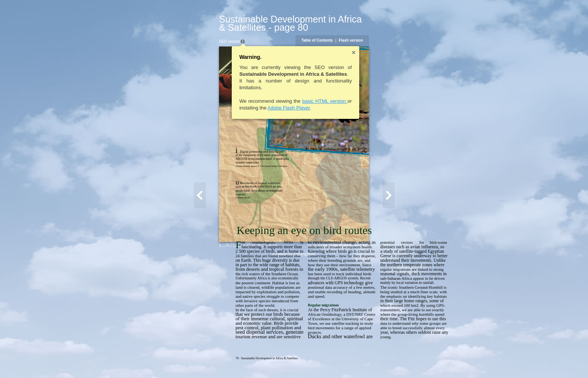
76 (211, 361)
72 (190, 361)
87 (388, 362)
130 (413, 362)
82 (362, 362)
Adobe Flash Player (241, 100)
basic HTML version (277, 93)
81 (357, 362)
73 (195, 361)
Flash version (399, 32)
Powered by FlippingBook (294, 370)
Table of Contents (365, 32)
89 (399, 362)
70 (180, 361)
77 (216, 361)
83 (368, 362)
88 (394, 362)
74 (200, 361)
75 (206, 361)
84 (373, 362)
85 (378, 362)
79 (227, 361)
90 (404, 362)
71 (185, 361)
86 (383, 362)
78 (221, 361)
